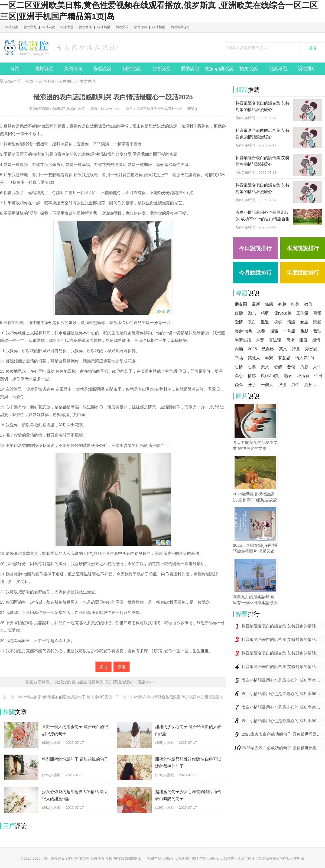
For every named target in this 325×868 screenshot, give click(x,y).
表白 (103, 667)
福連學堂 (67, 27)
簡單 (290, 340)
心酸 (278, 367)
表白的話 (67, 81)
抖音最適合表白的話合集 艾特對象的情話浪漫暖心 (283, 626)
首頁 (15, 69)
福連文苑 (30, 27)
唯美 (295, 304)
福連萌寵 (12, 27)
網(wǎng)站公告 (222, 858)
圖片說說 (44, 69)
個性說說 (132, 69)
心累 (252, 367)
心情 (239, 367)
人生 (317, 367)
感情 (316, 340)
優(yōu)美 (283, 313)
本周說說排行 (303, 248)
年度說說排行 (303, 273)
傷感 (269, 304)
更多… (310, 384)
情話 (291, 322)
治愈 (304, 367)
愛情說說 (190, 69)
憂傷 (239, 384)
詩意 (296, 349)
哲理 (317, 331)
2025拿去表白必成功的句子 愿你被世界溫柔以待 (283, 734)
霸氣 (288, 376)
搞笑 (278, 322)
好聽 (239, 313)
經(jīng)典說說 (220, 69)
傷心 (239, 376)
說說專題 (278, 69)
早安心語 (243, 340)
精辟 (265, 313)
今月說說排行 (255, 273)
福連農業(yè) (180, 27)
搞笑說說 (249, 69)
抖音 (260, 340)
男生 (295, 384)
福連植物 (159, 27)
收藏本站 (154, 858)
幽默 (304, 331)
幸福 (239, 358)
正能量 (302, 313)
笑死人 (254, 358)
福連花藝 (49, 27)
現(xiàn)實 (270, 376)
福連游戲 (141, 27)
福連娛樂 (104, 27)
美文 (265, 367)
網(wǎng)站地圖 (177, 858)
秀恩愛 (311, 349)
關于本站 (199, 858)
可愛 (317, 313)
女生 (304, 322)
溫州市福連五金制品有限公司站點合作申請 (271, 858)
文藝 (261, 331)
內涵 (239, 349)
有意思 (284, 358)
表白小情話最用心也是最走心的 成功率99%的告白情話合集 (283, 680)
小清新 (303, 376)
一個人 (267, 384)
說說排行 (307, 69)
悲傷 (291, 367)
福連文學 (122, 27)
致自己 (268, 349)
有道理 (275, 340)
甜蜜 (303, 340)
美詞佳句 (73, 69)
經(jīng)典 (243, 331)
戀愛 (317, 322)
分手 (252, 384)
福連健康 (85, 27)
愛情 (239, 322)
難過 (265, 322)
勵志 (252, 313)
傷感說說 (102, 69)
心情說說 (161, 69)
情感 (252, 376)
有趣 (282, 304)
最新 (256, 304)
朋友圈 (241, 304)
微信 (308, 304)
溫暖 (274, 331)
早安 (269, 358)
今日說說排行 (255, 248)
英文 (283, 349)
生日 (318, 376)
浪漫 (122, 667)
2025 (252, 349)
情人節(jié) (305, 358)
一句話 (289, 331)
